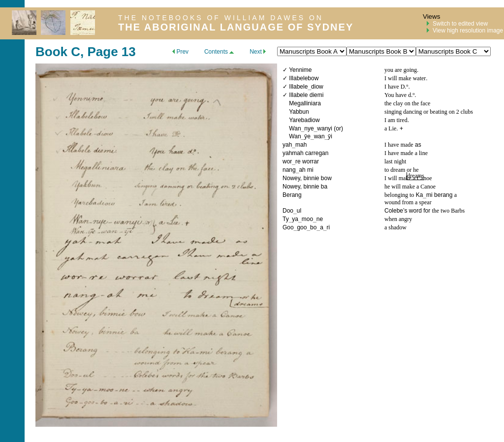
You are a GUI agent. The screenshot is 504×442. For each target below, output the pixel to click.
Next (258, 52)
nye (309, 128)
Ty (286, 219)
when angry (398, 219)
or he (412, 170)
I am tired (396, 120)
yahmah (293, 153)
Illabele (298, 87)
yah (287, 145)
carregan (317, 153)
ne (320, 219)
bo (313, 227)
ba (324, 187)
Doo (288, 211)
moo (307, 219)
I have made (399, 145)
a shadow (395, 227)
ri (329, 227)
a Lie (390, 128)
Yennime (300, 70)
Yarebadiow (304, 120)
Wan (295, 128)
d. (410, 95)
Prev (180, 52)
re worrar (307, 161)
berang (443, 195)
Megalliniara (305, 103)
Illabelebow (304, 78)
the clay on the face (407, 103)
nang (289, 170)
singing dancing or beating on (420, 112)
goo (302, 227)
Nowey (291, 178)
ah (302, 170)
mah (301, 145)
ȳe (307, 136)
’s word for (417, 211)
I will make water (405, 78)
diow (317, 87)
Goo (288, 227)
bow (326, 178)
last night (395, 161)
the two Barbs (449, 211)
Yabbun (299, 112)
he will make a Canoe (410, 187)
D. (404, 87)
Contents (219, 52)
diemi (317, 95)
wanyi (325, 128)
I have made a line (406, 153)
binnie (311, 178)
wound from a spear (408, 202)
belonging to (399, 195)
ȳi (330, 136)
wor (287, 161)
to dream (395, 170)
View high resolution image (468, 31)
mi (310, 170)
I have (393, 87)
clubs (466, 112)
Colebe (394, 211)
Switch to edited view (460, 24)
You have (396, 95)
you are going (401, 70)
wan (319, 136)
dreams (416, 176)
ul (299, 211)
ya (295, 219)
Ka (420, 195)
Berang (292, 195)
